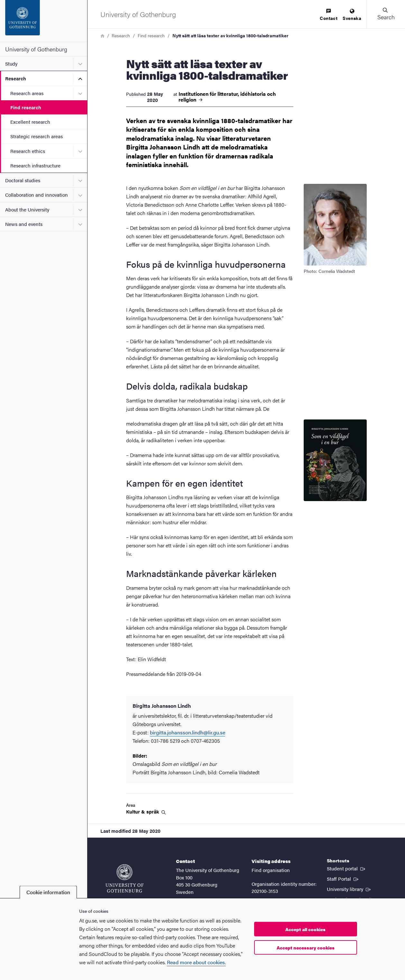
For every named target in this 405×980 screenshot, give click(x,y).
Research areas (27, 93)
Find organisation (271, 870)
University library (349, 889)
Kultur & (146, 812)
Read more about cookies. (196, 962)
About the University (27, 209)
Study (11, 63)
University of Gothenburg (36, 49)
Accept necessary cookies (306, 948)
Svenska (352, 15)
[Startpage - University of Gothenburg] (44, 21)
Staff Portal (343, 878)
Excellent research (30, 122)
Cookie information (48, 892)
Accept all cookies (305, 929)
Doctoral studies (23, 180)
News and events (24, 224)
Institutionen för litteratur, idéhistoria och (227, 97)
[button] (386, 14)
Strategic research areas (37, 136)
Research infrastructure (35, 165)
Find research (26, 107)
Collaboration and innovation (37, 195)
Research (16, 78)
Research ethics (28, 151)
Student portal (347, 868)
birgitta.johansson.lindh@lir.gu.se (188, 732)
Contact (329, 15)
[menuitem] (329, 15)
